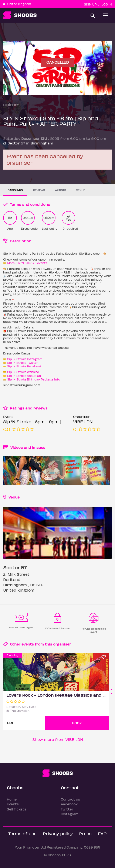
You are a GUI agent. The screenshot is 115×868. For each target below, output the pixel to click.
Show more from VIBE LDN (58, 739)
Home (12, 799)
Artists (60, 190)
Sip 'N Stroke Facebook (24, 366)
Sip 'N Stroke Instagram (25, 359)
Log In (107, 4)
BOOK (77, 723)
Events (13, 804)
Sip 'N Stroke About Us (24, 376)
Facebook (69, 804)
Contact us (70, 799)
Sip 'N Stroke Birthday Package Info (34, 379)
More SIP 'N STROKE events (27, 263)
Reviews (39, 190)
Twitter (67, 809)
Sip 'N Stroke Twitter (23, 363)
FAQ (102, 833)
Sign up (90, 4)
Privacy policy (58, 833)
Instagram (70, 814)
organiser (62, 644)
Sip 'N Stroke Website (23, 372)
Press (85, 833)
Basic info (15, 190)
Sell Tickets (16, 809)
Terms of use (22, 833)
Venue (81, 190)
